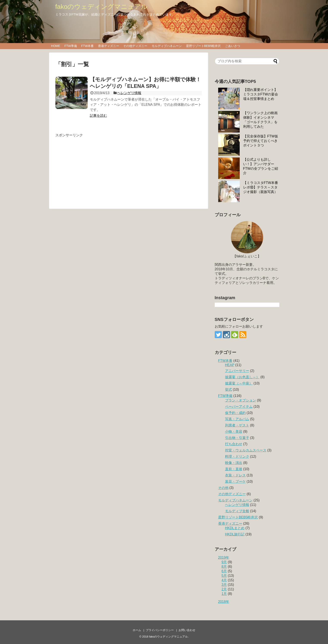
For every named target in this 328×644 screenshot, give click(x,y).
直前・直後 (234, 469)
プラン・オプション (241, 400)
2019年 (224, 558)
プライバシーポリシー (160, 630)
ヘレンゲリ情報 (129, 93)
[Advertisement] (92, 168)
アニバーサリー (237, 371)
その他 (223, 488)
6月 (224, 571)
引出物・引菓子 (237, 438)
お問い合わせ (187, 630)
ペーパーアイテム (239, 407)
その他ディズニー (135, 46)
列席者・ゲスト (237, 425)
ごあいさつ (233, 46)
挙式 (229, 390)
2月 (224, 589)
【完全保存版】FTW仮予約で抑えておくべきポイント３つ (261, 141)
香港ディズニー (109, 46)
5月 (224, 576)
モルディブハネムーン (167, 46)
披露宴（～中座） (239, 383)
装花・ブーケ (235, 481)
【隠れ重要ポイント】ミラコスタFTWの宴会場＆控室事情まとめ (261, 94)
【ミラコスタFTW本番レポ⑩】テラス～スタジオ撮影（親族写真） (261, 187)
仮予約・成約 (235, 413)
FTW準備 (71, 46)
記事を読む (98, 116)
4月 (224, 580)
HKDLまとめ (235, 528)
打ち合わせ (234, 444)
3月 (224, 585)
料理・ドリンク (237, 457)
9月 (224, 562)
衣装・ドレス (235, 475)
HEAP (230, 365)
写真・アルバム (237, 419)
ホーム (137, 630)
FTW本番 (87, 46)
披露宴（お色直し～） (242, 377)
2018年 (224, 602)
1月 (224, 594)
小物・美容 (234, 432)
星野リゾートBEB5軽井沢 (204, 46)
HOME (56, 46)
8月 (224, 567)
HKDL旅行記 (235, 534)
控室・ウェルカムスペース (246, 450)
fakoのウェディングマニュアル (102, 7)
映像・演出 (234, 463)
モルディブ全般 (237, 511)
